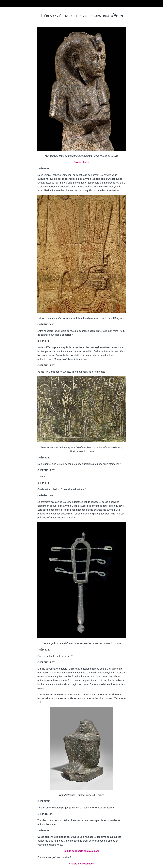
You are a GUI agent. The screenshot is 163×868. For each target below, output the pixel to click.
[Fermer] (4, 4)
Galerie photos (81, 162)
